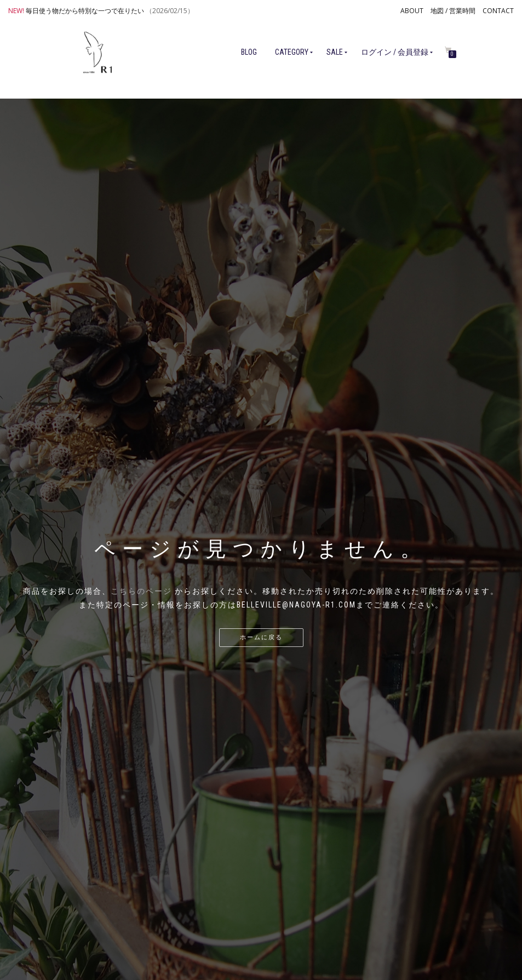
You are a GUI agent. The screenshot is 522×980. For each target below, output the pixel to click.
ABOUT (412, 11)
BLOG (249, 52)
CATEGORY (292, 52)
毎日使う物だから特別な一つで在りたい (85, 11)
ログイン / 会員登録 (395, 52)
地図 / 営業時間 (453, 11)
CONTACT (498, 11)
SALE (335, 52)
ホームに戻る (261, 637)
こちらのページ (141, 591)
